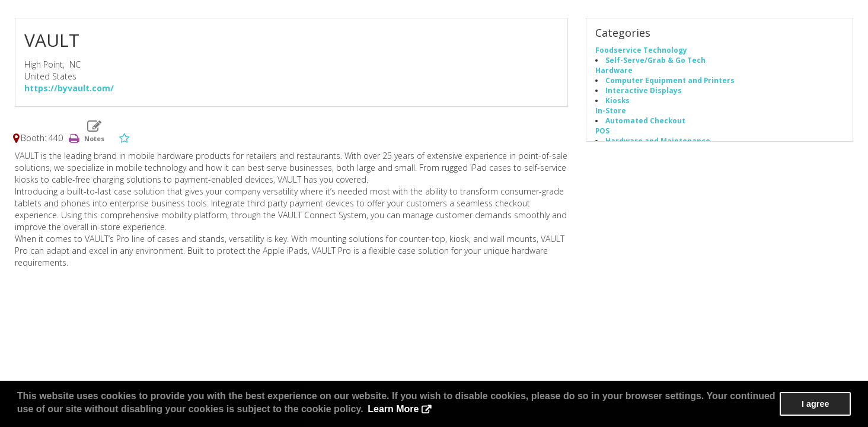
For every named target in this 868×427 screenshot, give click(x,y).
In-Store (611, 110)
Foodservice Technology (641, 50)
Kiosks (618, 100)
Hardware (614, 70)
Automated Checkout (645, 120)
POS (602, 130)
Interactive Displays (644, 90)
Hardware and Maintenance (658, 141)
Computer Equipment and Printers (670, 80)
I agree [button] (815, 404)
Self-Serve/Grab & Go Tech (655, 60)
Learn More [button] (393, 409)
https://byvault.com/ (69, 88)
